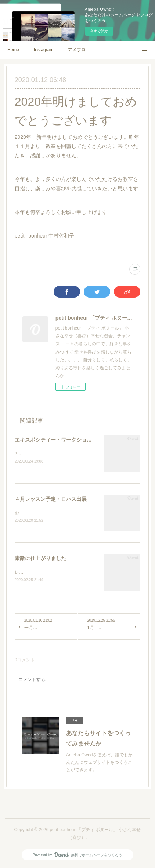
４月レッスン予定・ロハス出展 (51, 500)
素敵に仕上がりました (40, 559)
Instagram (44, 50)
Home (13, 50)
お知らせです (28, 514)
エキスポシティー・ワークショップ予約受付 (66, 440)
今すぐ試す (99, 31)
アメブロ (77, 50)
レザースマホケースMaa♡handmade (51, 573)
